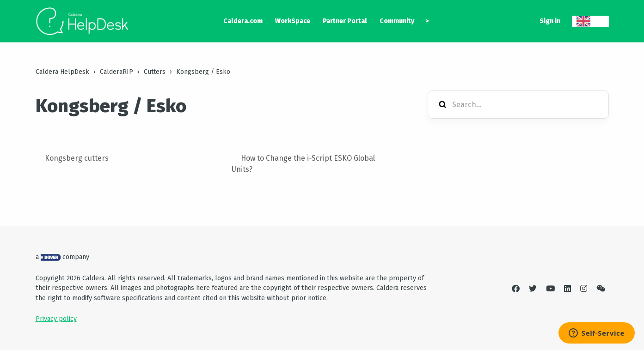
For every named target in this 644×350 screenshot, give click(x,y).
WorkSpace (293, 21)
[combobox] (590, 21)
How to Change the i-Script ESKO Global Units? (303, 164)
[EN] (590, 21)
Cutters (155, 72)
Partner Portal (345, 21)
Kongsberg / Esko (203, 72)
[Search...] (518, 105)
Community (397, 21)
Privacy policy (56, 319)
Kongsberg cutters (77, 158)
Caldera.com (243, 21)
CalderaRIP (117, 72)
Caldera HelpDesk (62, 72)
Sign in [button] (550, 21)
